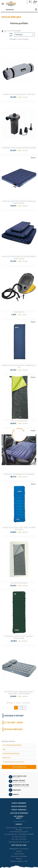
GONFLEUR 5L (19, 312)
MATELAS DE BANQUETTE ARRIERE (19, 474)
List (5, 31)
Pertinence (24, 35)
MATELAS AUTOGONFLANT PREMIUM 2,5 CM (19, 366)
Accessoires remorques (19, 856)
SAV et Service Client (20, 776)
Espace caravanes (19, 803)
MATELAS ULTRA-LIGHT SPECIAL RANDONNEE (19, 637)
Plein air (19, 859)
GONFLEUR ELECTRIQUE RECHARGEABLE (19, 148)
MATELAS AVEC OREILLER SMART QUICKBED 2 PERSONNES (19, 693)
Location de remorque (19, 813)
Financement (17, 790)
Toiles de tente (19, 854)
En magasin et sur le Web (21, 785)
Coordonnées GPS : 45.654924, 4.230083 (19, 834)
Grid (2, 31)
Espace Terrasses (19, 810)
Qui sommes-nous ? (19, 817)
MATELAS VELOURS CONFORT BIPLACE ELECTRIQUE (19, 202)
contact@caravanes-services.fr (19, 842)
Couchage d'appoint (14, 716)
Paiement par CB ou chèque (19, 782)
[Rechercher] (19, 10)
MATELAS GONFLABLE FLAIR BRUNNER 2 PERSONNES (19, 258)
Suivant (24, 708)
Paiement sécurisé (19, 781)
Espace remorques (19, 806)
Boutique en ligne (19, 845)
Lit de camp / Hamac (14, 723)
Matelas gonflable (14, 729)
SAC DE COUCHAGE (19, 421)
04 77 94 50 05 (16, 778)
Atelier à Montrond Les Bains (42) (21, 786)
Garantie (16, 794)
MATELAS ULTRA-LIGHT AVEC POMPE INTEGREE (19, 529)
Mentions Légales (16, 861)
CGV (26, 861)
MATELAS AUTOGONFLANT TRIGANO (19, 94)
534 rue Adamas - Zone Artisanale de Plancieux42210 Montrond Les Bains (19, 830)
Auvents (19, 851)
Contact (19, 824)
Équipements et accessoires (19, 849)
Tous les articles (19, 767)
